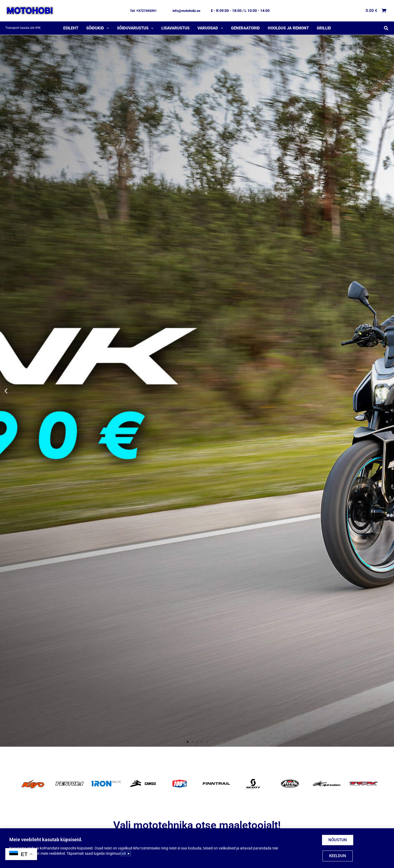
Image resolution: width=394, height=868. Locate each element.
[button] (143, 11)
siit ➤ (126, 853)
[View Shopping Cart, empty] (376, 11)
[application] (107, 28)
